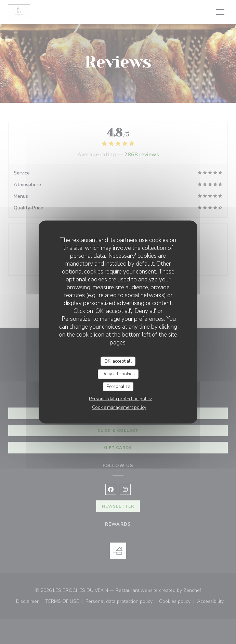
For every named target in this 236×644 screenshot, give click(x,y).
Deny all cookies (118, 374)
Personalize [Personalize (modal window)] (118, 386)
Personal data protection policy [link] (120, 399)
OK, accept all (118, 361)
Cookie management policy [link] (119, 408)
